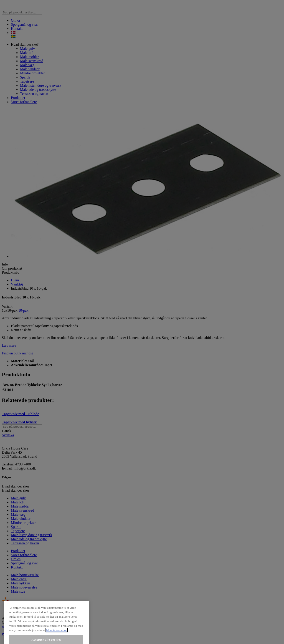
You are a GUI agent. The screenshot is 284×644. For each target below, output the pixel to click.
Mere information (57, 636)
